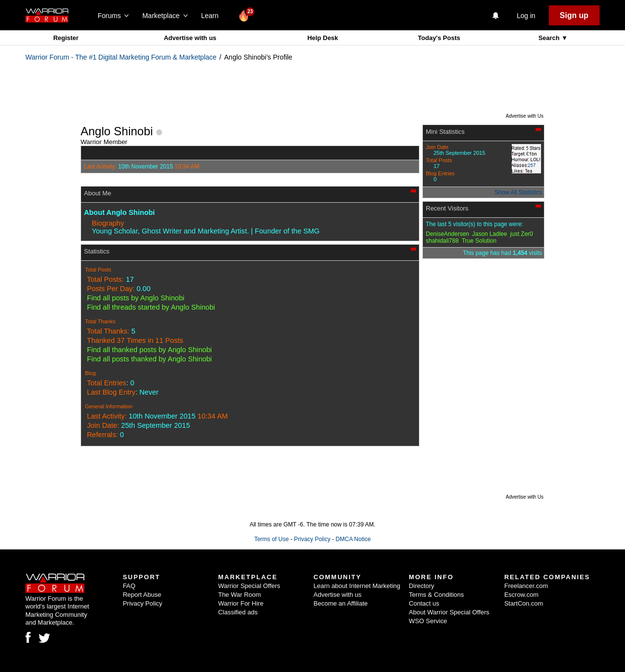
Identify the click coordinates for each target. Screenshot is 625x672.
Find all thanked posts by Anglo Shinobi (149, 350)
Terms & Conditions (436, 595)
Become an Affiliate (341, 603)
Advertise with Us (525, 116)
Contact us (424, 603)
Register (66, 38)
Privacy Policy (312, 539)
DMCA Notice (353, 539)
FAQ (129, 586)
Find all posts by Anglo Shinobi (136, 298)
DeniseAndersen (448, 234)
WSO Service (428, 621)
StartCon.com (524, 603)
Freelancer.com (526, 586)
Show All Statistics (518, 192)
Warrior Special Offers (249, 586)
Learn (213, 16)
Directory (421, 586)
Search (550, 38)
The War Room (240, 595)
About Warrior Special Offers (449, 612)
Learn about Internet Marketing (357, 586)
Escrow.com (521, 595)
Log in (526, 16)
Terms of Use (272, 539)
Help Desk (323, 38)
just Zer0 (522, 234)
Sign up (574, 15)
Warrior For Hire (241, 603)
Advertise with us (190, 38)
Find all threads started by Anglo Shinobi (151, 307)
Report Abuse (142, 595)
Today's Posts (439, 38)
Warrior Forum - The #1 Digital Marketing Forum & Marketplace (121, 57)
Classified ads (238, 612)
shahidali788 (442, 241)
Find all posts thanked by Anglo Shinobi (149, 359)
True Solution (479, 241)
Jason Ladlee (490, 234)
